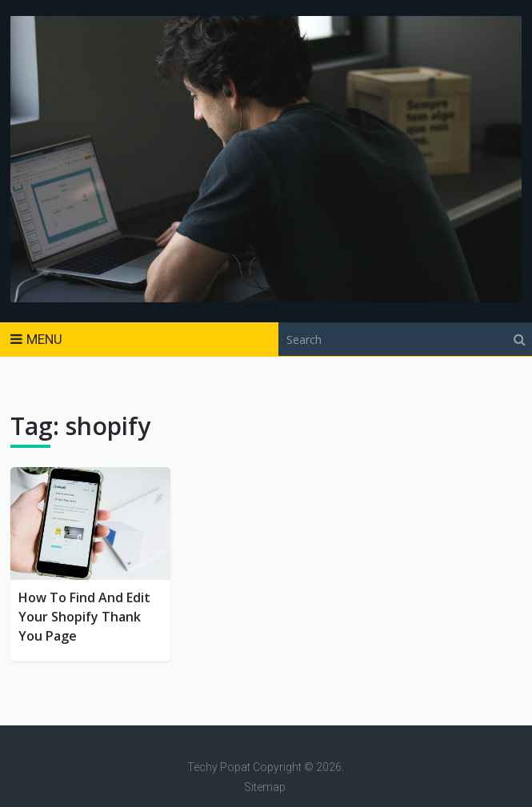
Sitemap (265, 787)
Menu (44, 339)
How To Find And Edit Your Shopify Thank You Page (84, 617)
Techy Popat (219, 767)
